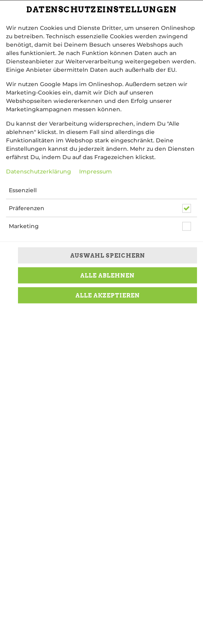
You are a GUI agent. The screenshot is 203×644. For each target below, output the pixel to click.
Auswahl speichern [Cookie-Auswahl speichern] (108, 255)
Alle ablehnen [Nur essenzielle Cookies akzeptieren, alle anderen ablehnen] (107, 275)
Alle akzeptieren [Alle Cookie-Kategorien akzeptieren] (108, 295)
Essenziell (23, 190)
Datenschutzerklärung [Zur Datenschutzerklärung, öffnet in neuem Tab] (39, 171)
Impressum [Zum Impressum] (96, 171)
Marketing (24, 226)
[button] (160, 190)
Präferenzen (27, 208)
